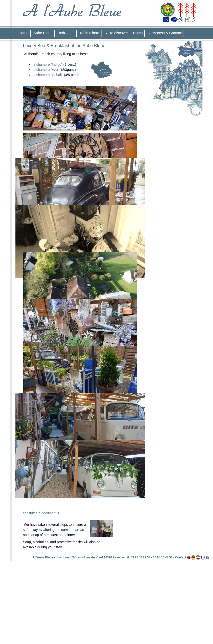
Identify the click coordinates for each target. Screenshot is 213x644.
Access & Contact (167, 33)
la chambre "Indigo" (47, 64)
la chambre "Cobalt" (48, 75)
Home (24, 33)
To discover (119, 33)
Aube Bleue (43, 33)
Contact (181, 557)
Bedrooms (66, 33)
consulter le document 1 (41, 513)
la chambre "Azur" (47, 70)
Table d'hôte (89, 33)
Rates (138, 33)
